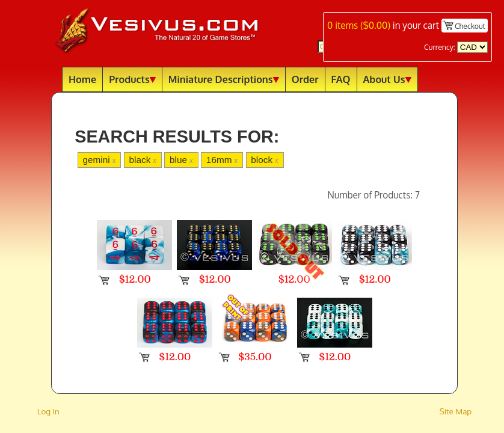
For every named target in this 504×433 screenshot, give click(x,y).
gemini (99, 160)
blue (181, 160)
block (265, 160)
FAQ (341, 79)
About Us (387, 79)
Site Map (456, 411)
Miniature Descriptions (224, 79)
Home (82, 79)
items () (359, 25)
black (143, 160)
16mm (222, 160)
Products (132, 79)
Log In (48, 411)
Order (305, 79)
